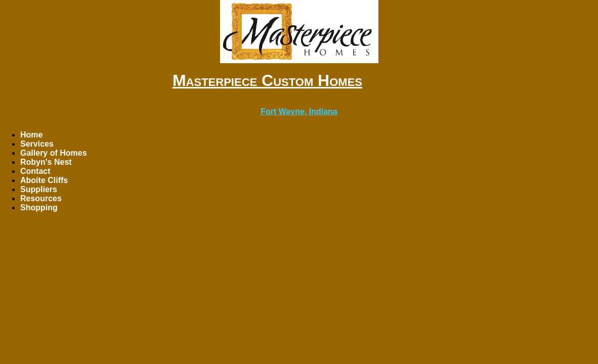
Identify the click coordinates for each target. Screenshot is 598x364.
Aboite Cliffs (44, 180)
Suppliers (39, 189)
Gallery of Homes (54, 153)
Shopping (39, 208)
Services (37, 144)
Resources (41, 198)
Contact (35, 171)
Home (31, 135)
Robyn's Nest (46, 162)
